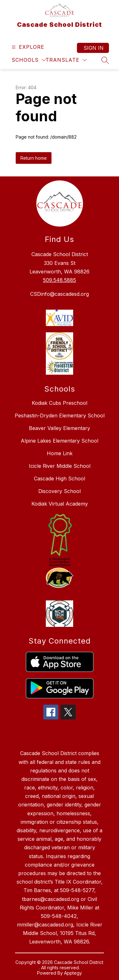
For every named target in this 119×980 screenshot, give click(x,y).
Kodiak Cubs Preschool (59, 403)
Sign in (94, 48)
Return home (34, 158)
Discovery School (59, 491)
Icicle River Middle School (60, 466)
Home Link (60, 453)
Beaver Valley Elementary (59, 428)
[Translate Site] (66, 60)
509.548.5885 (59, 280)
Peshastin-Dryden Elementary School (60, 415)
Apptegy (73, 973)
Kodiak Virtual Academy (60, 504)
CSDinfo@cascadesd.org (59, 294)
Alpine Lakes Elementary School (59, 441)
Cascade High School (59, 479)
